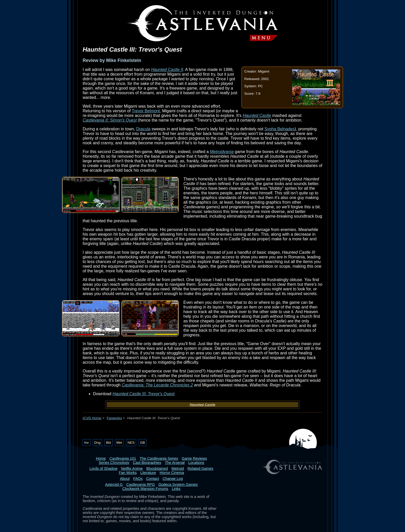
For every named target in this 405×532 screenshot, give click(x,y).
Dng (97, 443)
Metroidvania (222, 152)
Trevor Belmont (146, 111)
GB (142, 443)
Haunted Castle (257, 116)
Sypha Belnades (280, 129)
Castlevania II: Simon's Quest (110, 120)
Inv (87, 443)
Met (119, 443)
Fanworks (114, 418)
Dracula (143, 129)
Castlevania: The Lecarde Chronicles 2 (157, 385)
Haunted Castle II (167, 70)
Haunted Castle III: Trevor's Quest (144, 394)
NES (131, 443)
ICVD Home (92, 418)
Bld (108, 443)
